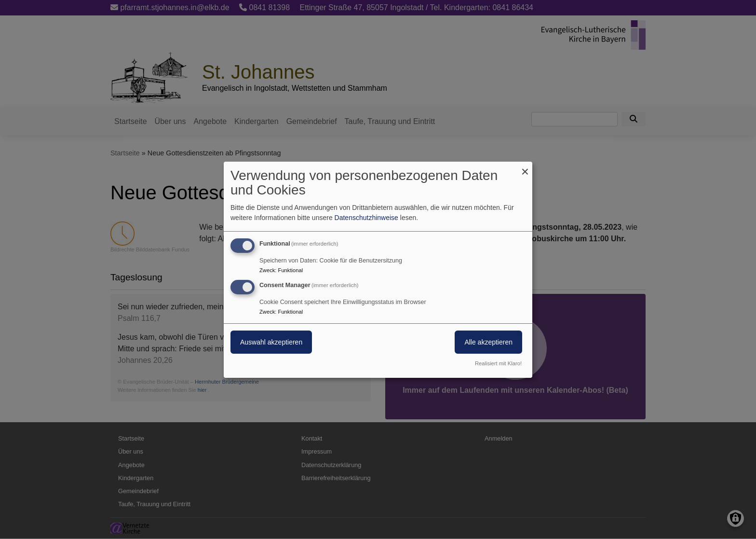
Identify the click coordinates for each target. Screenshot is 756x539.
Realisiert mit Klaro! (498, 363)
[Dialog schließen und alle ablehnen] (525, 167)
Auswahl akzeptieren (271, 342)
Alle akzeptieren (488, 342)
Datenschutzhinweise (366, 218)
